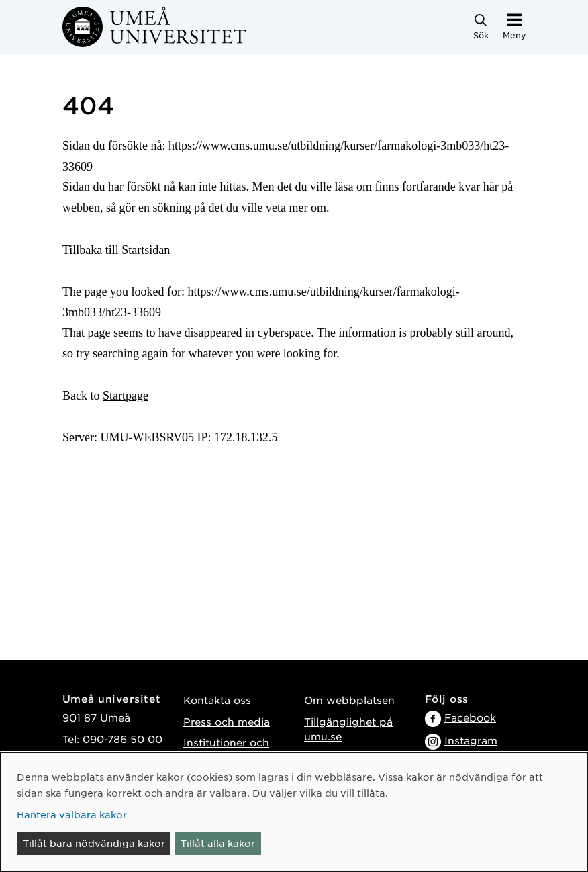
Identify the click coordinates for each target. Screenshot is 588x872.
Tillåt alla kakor (218, 843)
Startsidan (146, 250)
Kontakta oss (217, 700)
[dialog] (294, 812)
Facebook (470, 717)
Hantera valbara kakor (72, 814)
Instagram (471, 740)
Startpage (126, 396)
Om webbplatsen (349, 700)
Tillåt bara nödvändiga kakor (94, 843)
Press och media (227, 721)
